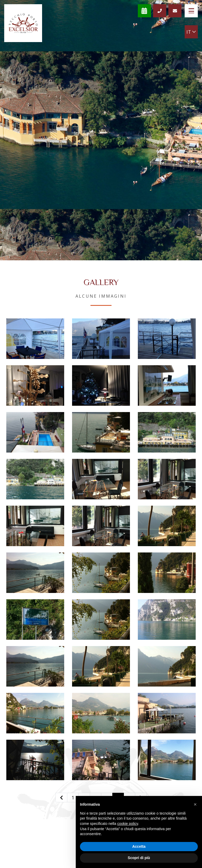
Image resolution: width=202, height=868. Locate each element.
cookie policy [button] (128, 824)
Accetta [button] (139, 846)
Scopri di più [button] (139, 858)
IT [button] (191, 32)
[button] (195, 804)
